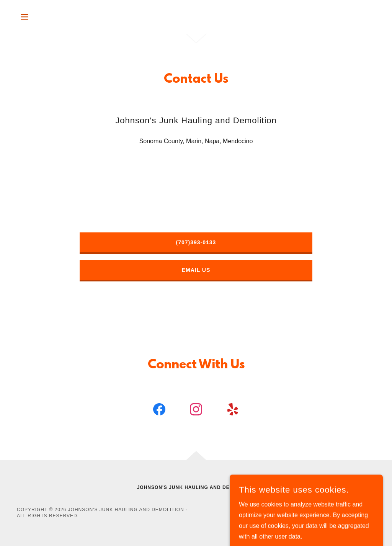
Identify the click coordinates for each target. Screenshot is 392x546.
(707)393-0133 (196, 242)
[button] (24, 17)
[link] (159, 411)
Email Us (196, 270)
